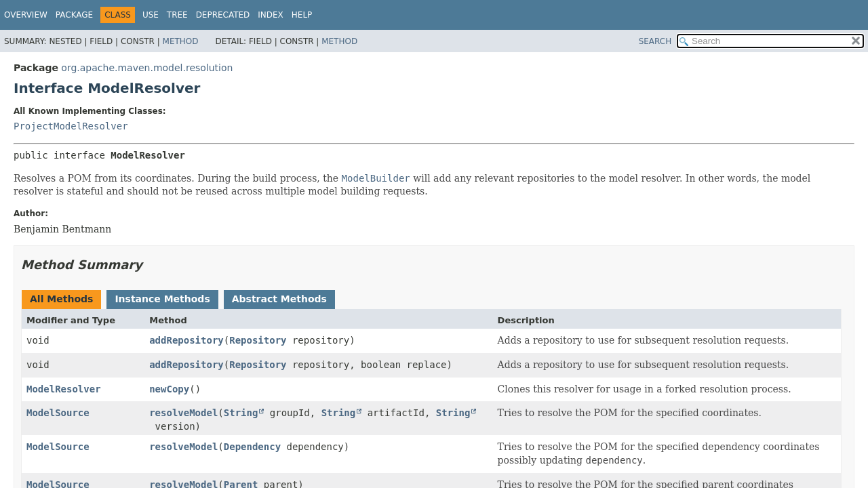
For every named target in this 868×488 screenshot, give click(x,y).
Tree (177, 15)
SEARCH (655, 41)
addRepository (186, 340)
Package (74, 15)
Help (302, 15)
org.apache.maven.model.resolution (147, 68)
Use (151, 15)
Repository (258, 340)
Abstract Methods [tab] (279, 299)
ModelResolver (64, 389)
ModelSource (58, 413)
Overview (26, 15)
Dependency (252, 447)
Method (181, 41)
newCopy (169, 389)
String (241, 413)
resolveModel (183, 413)
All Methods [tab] (61, 299)
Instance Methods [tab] (162, 299)
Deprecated (223, 15)
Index (271, 15)
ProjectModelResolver (71, 126)
